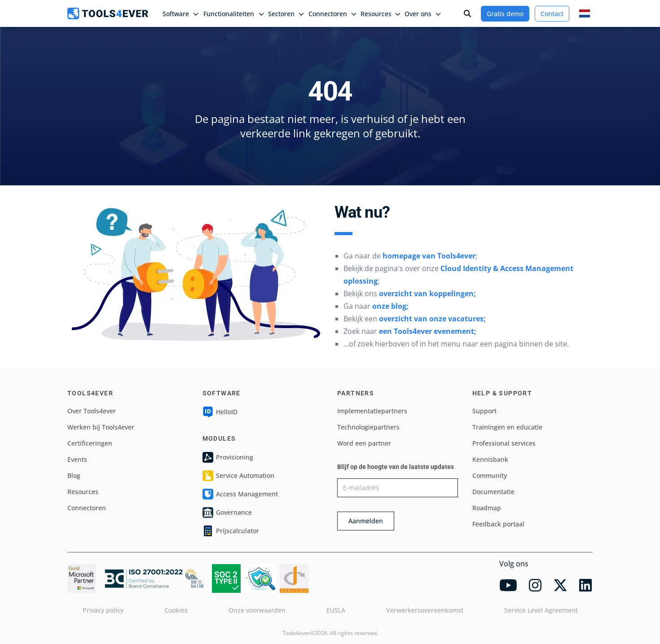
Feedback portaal (498, 524)
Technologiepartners (368, 427)
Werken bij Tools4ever (101, 427)
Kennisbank (490, 459)
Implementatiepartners (372, 411)
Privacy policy (103, 610)
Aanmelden (366, 521)
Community (490, 475)
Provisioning (228, 457)
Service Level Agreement (541, 610)
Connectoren (87, 508)
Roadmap (487, 508)
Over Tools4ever (92, 411)
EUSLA (336, 610)
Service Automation (238, 476)
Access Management (240, 494)
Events (77, 459)
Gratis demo (505, 14)
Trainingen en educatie (507, 427)
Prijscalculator (231, 531)
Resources (83, 492)
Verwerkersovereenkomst (425, 610)
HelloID (220, 412)
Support (484, 411)
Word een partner (364, 443)
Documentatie (493, 492)
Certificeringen (90, 443)
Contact (552, 14)
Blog (74, 475)
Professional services (504, 443)
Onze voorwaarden (257, 610)
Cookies (176, 610)
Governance (227, 513)
